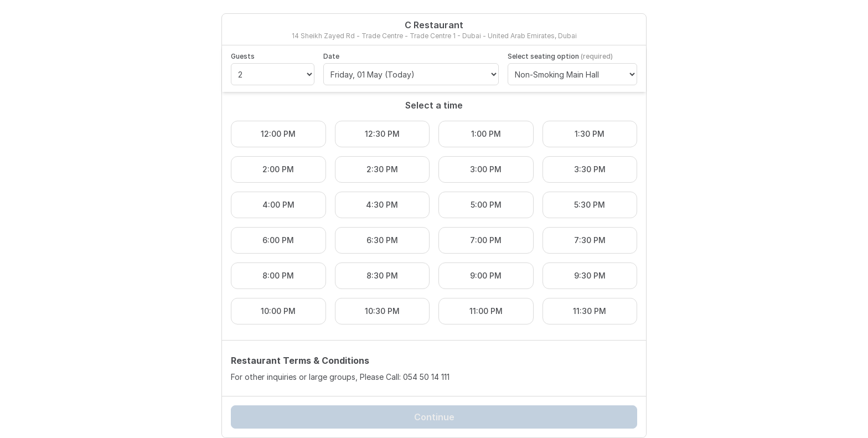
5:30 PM (590, 205)
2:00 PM (278, 169)
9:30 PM (590, 275)
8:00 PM (278, 275)
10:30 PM (382, 311)
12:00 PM (278, 134)
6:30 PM (382, 240)
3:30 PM (590, 169)
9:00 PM (486, 275)
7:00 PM (486, 240)
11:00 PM (486, 311)
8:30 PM (382, 275)
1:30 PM (590, 134)
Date (331, 56)
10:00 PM (278, 311)
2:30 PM (382, 169)
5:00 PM (486, 205)
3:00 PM (486, 169)
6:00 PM (278, 240)
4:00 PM (278, 205)
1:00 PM (486, 134)
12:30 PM (382, 134)
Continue (434, 417)
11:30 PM (590, 311)
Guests (243, 56)
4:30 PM (382, 205)
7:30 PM (590, 240)
